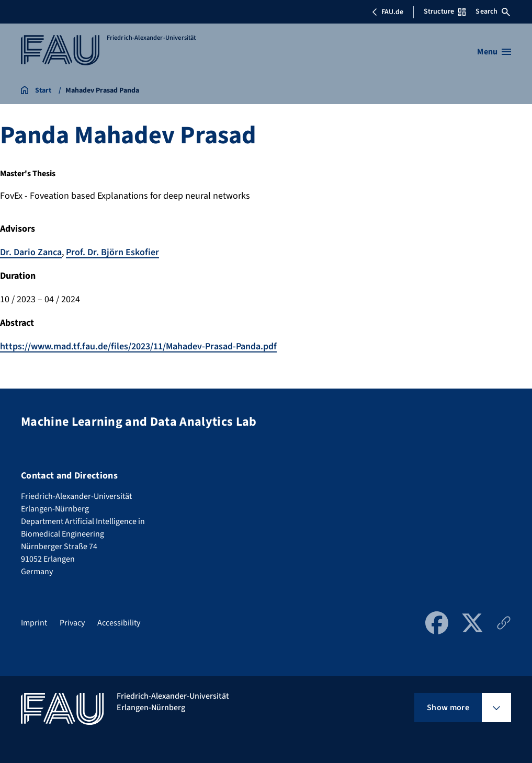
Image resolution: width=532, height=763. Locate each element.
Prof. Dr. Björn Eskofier (112, 252)
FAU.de (388, 12)
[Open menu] (494, 52)
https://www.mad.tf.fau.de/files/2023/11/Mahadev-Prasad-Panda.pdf (138, 346)
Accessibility (119, 623)
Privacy (72, 623)
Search (493, 12)
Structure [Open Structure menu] (445, 12)
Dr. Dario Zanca (31, 252)
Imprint (34, 623)
